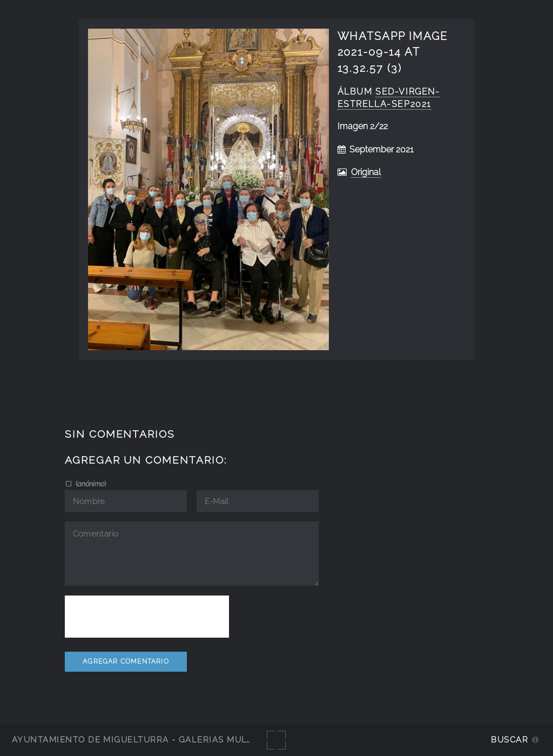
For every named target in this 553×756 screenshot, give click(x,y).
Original (366, 172)
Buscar (510, 740)
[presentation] (147, 617)
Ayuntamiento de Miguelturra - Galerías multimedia (148, 740)
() (90, 484)
